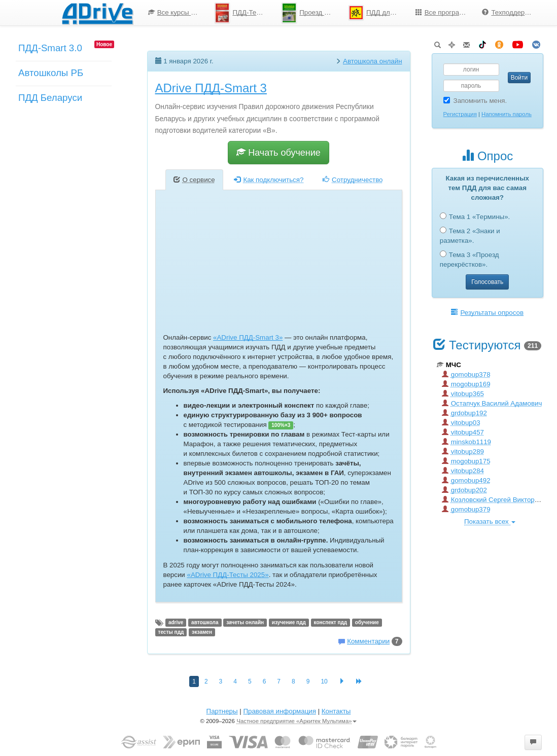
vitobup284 (463, 471)
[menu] (341, 13)
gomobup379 (466, 509)
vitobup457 (463, 432)
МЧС (449, 365)
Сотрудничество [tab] (353, 180)
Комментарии (368, 641)
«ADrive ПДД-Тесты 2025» (228, 575)
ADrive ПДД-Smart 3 (211, 88)
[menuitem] (174, 13)
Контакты (336, 711)
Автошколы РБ (51, 73)
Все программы (444, 12)
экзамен (202, 632)
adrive (176, 622)
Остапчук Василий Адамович (492, 403)
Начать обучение (278, 152)
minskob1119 (466, 442)
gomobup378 (466, 374)
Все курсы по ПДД (178, 12)
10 (324, 681)
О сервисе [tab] (194, 180)
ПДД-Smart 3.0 (50, 48)
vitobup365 (463, 394)
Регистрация (460, 114)
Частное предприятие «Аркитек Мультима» (297, 721)
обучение (367, 622)
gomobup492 (466, 480)
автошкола (205, 622)
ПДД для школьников (378, 13)
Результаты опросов (487, 313)
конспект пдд (331, 622)
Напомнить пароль (507, 114)
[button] (533, 742)
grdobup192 (464, 413)
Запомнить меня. (475, 101)
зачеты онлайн (245, 622)
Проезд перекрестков (311, 13)
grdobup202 (464, 490)
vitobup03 (461, 423)
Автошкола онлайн (373, 61)
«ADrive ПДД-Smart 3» (248, 337)
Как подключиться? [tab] (269, 180)
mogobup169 (466, 384)
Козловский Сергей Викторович (496, 500)
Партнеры (222, 711)
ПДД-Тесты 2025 (244, 13)
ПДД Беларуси (50, 98)
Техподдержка (509, 12)
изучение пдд (289, 622)
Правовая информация (279, 711)
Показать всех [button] (490, 521)
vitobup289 (463, 452)
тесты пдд (171, 632)
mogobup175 (466, 461)
